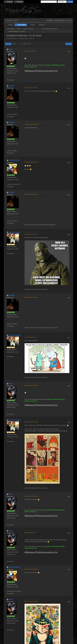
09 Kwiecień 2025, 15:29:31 (31, 386)
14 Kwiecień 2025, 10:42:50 (31, 496)
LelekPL (55, 29)
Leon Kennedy (46, 29)
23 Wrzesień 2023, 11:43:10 (31, 194)
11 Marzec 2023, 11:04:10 (31, 88)
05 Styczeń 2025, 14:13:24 (31, 234)
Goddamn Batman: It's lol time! (33, 49)
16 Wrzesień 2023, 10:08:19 (31, 162)
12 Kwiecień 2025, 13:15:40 (31, 422)
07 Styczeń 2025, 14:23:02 (31, 297)
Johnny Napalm (15, 232)
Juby (51, 29)
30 (30, 44)
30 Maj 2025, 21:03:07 (30, 533)
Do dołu (8, 44)
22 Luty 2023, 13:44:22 (30, 51)
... (21, 44)
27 (23, 44)
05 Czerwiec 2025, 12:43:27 (31, 601)
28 (25, 44)
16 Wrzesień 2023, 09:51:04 (31, 124)
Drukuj (69, 44)
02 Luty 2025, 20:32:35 (30, 337)
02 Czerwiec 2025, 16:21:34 (31, 569)
